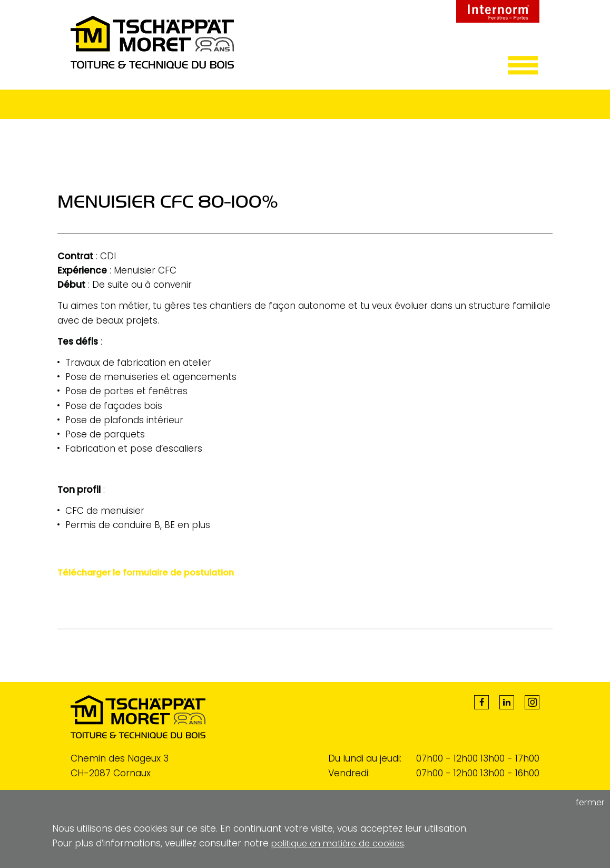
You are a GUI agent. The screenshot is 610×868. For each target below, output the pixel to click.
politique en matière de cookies (342, 843)
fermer (589, 803)
